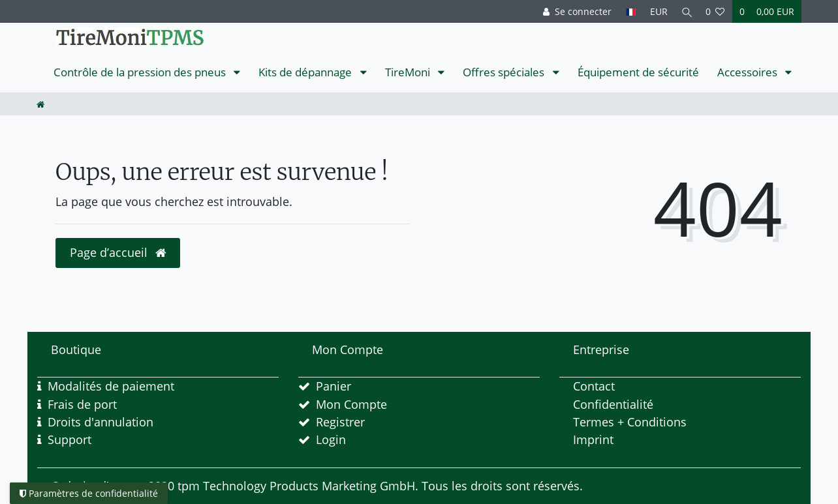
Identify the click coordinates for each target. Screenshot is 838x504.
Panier (334, 386)
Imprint (593, 439)
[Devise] (656, 11)
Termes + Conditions (630, 422)
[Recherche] (685, 11)
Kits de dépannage (306, 72)
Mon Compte (351, 404)
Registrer (340, 422)
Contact (594, 386)
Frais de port (82, 404)
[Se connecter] (574, 11)
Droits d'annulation (101, 422)
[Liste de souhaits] (715, 11)
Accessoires (749, 72)
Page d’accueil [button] (118, 252)
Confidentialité (613, 404)
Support (70, 439)
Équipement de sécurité (638, 72)
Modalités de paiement (111, 386)
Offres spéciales (505, 72)
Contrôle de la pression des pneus (141, 72)
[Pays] (628, 11)
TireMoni (409, 72)
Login (331, 439)
